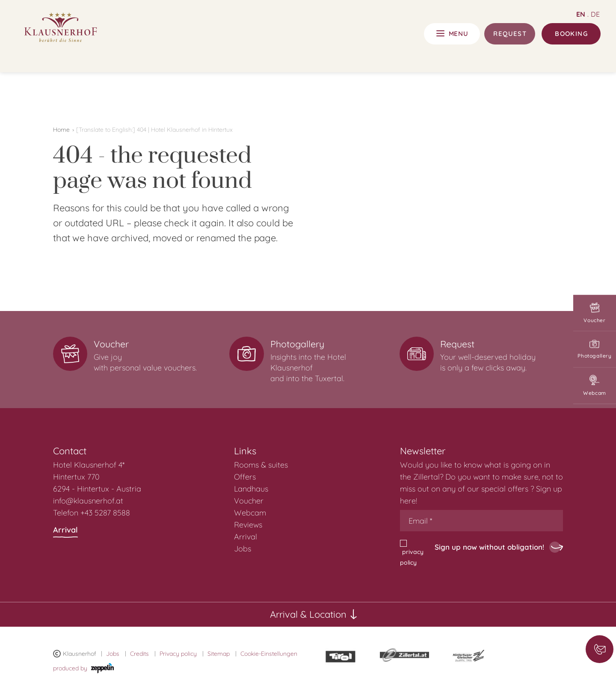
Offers (245, 477)
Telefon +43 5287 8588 (92, 513)
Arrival (65, 531)
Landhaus (251, 489)
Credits (139, 654)
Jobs (243, 549)
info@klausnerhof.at (88, 501)
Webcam (595, 386)
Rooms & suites (261, 465)
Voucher (595, 313)
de (595, 14)
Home (61, 130)
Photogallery (595, 350)
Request (510, 34)
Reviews (248, 525)
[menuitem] (316, 465)
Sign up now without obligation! (489, 547)
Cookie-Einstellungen (269, 654)
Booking (571, 34)
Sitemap (219, 654)
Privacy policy (178, 654)
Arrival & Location (314, 614)
